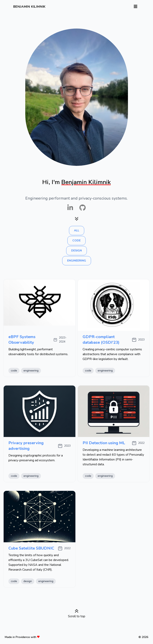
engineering (77, 261)
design (76, 251)
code (76, 240)
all (77, 230)
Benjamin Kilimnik (29, 7)
